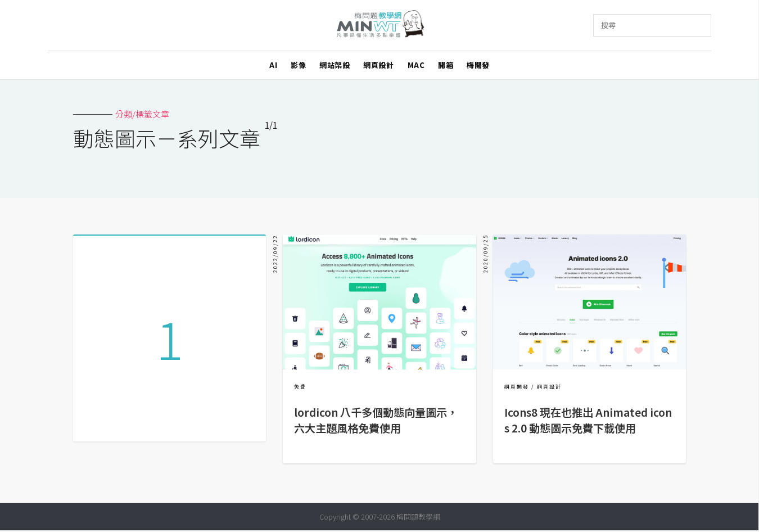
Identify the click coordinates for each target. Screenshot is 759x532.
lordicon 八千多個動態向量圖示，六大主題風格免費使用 (376, 420)
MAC (416, 65)
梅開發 (478, 65)
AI (273, 65)
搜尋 (608, 25)
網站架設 (335, 65)
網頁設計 (378, 65)
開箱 (446, 65)
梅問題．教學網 (380, 26)
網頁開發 (517, 387)
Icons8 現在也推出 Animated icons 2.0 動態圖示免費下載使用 (588, 420)
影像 (298, 65)
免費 (300, 387)
